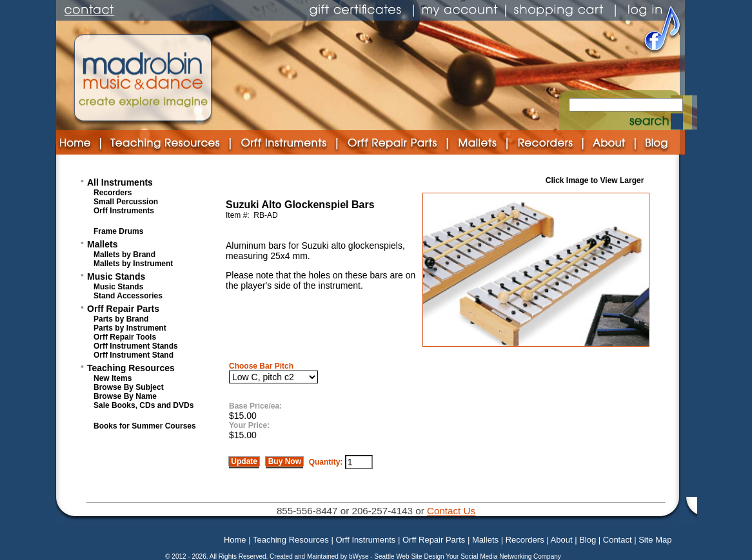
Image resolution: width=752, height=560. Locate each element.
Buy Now (284, 461)
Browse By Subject (129, 387)
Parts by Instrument (130, 328)
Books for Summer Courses (145, 426)
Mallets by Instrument (133, 264)
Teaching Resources (131, 368)
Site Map (655, 540)
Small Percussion (126, 202)
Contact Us (451, 511)
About (562, 540)
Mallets (102, 244)
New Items (113, 378)
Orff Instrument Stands (136, 346)
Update (244, 461)
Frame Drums (118, 231)
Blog (588, 540)
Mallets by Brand (124, 255)
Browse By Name (125, 396)
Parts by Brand (121, 319)
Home (235, 540)
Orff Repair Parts (123, 309)
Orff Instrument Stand (134, 355)
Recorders (113, 193)
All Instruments (120, 182)
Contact (618, 540)
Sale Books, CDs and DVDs (143, 405)
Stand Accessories (128, 296)
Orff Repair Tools (125, 337)
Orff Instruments (124, 211)
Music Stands (116, 276)
